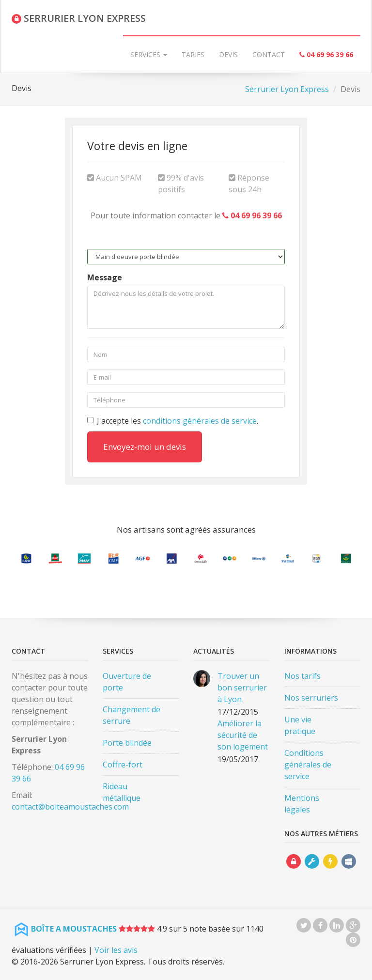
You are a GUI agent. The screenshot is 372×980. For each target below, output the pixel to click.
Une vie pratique (300, 725)
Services (149, 54)
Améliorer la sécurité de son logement (243, 735)
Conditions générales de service (308, 765)
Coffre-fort (123, 765)
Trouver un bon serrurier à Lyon (242, 688)
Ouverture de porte (127, 682)
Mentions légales (302, 804)
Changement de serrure (132, 715)
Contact (269, 54)
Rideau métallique (122, 792)
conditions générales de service (200, 421)
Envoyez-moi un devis (145, 447)
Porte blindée (127, 743)
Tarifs (193, 54)
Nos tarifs (302, 676)
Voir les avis (116, 950)
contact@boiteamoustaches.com (70, 807)
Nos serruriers (311, 698)
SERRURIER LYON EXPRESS (79, 18)
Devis (228, 54)
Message (105, 277)
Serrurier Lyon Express (287, 89)
